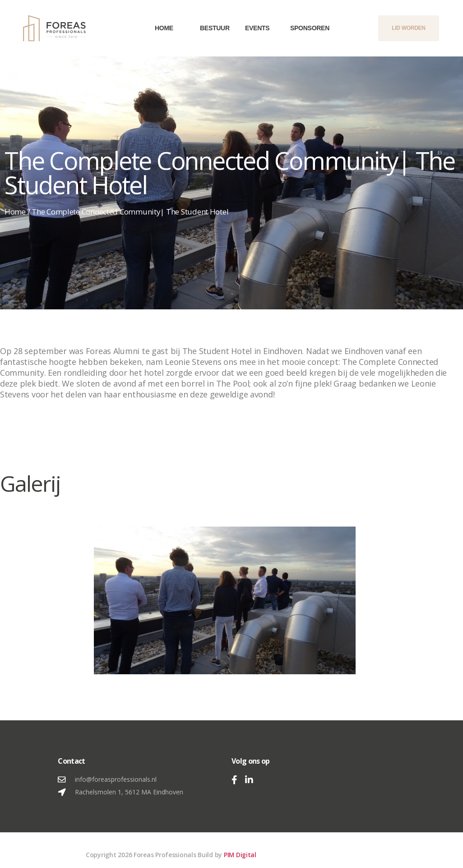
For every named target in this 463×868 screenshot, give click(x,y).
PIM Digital (240, 855)
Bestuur (209, 28)
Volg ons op (251, 761)
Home (164, 28)
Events (254, 28)
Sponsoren (299, 28)
